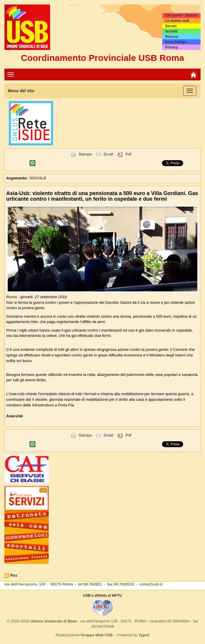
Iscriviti (171, 31)
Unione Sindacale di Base (53, 621)
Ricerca (172, 37)
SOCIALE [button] (38, 178)
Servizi (171, 26)
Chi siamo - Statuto (181, 15)
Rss (14, 575)
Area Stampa (176, 42)
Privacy (172, 47)
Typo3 (144, 635)
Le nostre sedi (177, 21)
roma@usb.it (151, 584)
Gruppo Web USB (97, 635)
